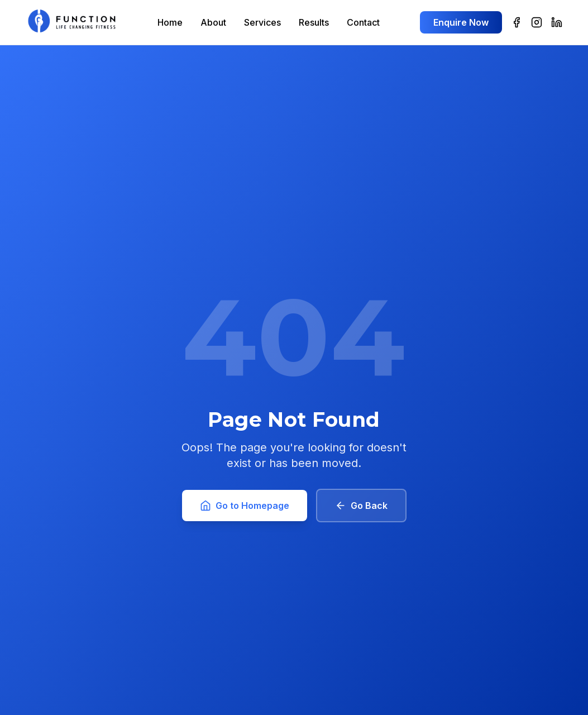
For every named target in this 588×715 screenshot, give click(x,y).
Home (170, 22)
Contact (363, 22)
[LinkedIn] (557, 22)
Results (314, 22)
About (213, 22)
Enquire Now (461, 22)
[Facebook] (517, 22)
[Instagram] (537, 22)
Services (262, 22)
